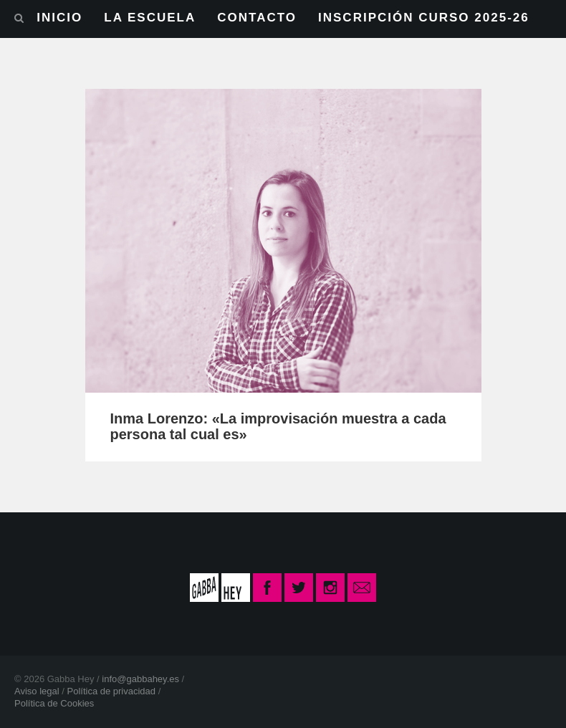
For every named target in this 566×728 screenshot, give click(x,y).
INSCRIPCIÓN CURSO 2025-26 (424, 18)
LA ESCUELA (150, 18)
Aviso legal (37, 691)
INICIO (59, 18)
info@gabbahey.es (140, 679)
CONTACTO (257, 18)
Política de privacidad (111, 691)
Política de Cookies (54, 703)
